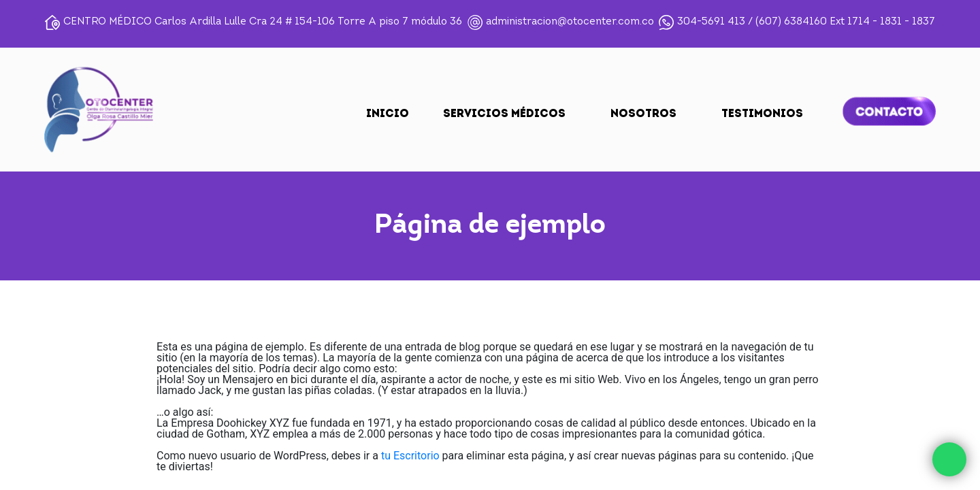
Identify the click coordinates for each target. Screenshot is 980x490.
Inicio (388, 114)
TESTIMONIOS (762, 114)
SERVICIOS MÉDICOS (504, 114)
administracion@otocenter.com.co (570, 22)
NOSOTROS (643, 114)
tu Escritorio (410, 456)
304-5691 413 (711, 22)
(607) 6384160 (791, 22)
